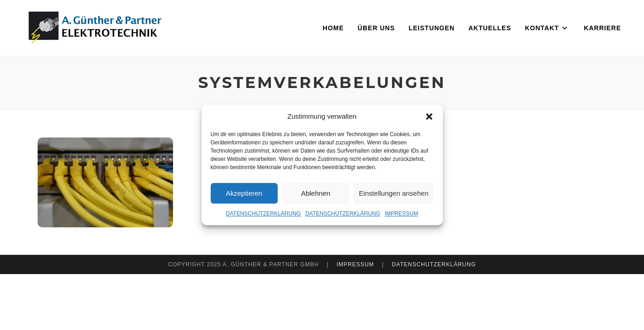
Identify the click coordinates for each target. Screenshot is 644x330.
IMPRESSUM (401, 214)
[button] (429, 116)
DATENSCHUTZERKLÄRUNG (263, 214)
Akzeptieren (244, 193)
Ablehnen (316, 193)
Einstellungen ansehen (394, 193)
